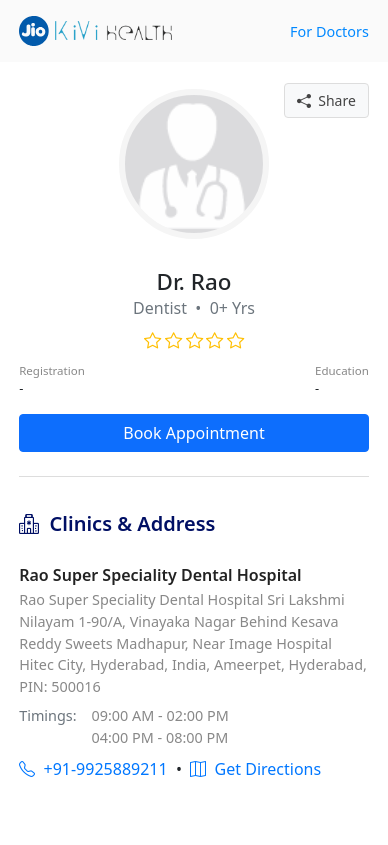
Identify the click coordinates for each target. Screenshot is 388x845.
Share (326, 100)
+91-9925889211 (93, 769)
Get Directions (255, 769)
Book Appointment (194, 433)
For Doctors (329, 31)
